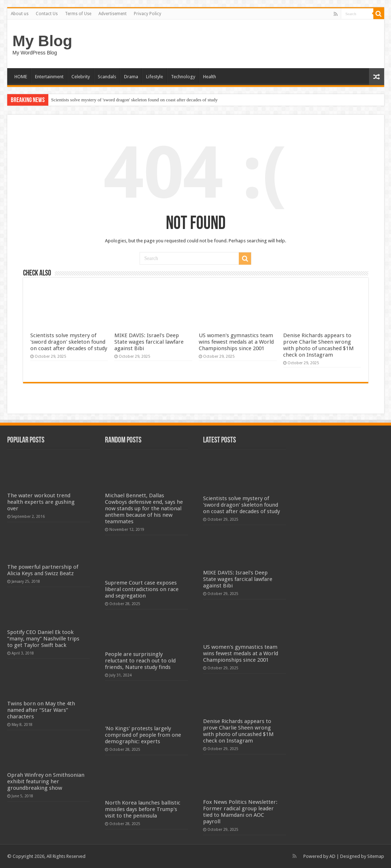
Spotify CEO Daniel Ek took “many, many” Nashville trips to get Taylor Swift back (43, 639)
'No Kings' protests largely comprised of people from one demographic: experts (143, 735)
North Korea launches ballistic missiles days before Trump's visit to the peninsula (143, 809)
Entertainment (49, 77)
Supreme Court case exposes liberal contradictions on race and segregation (142, 589)
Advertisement (113, 14)
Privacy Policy (148, 14)
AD (332, 856)
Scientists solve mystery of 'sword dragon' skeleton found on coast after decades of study (135, 100)
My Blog (43, 41)
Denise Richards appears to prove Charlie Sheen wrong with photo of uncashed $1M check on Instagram (318, 345)
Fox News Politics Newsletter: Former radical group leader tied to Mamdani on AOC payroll (240, 812)
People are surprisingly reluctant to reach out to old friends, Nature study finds (140, 661)
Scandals (107, 77)
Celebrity (81, 77)
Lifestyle (155, 77)
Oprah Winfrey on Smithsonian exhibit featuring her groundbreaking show (46, 781)
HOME (21, 77)
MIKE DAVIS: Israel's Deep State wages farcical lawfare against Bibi (149, 342)
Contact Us (47, 14)
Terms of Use (78, 14)
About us (20, 14)
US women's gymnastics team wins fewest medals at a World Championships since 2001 (236, 342)
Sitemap (376, 856)
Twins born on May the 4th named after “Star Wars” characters (41, 710)
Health (210, 77)
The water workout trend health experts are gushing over (41, 502)
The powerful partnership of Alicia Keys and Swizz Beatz (43, 570)
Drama (131, 77)
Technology (183, 77)
